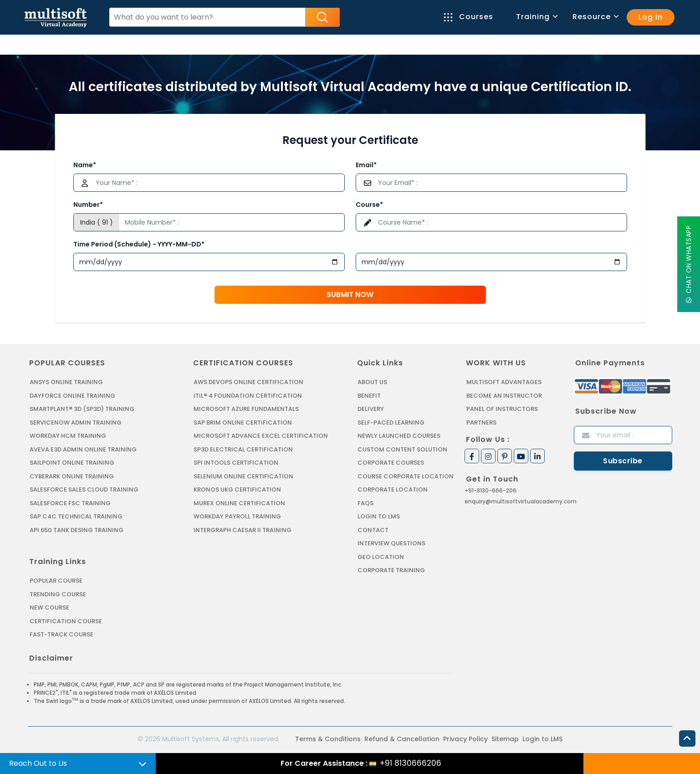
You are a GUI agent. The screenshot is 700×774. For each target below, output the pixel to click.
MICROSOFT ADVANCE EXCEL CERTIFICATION (261, 436)
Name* (85, 165)
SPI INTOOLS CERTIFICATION (236, 463)
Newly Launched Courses (399, 436)
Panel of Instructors (502, 409)
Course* (369, 205)
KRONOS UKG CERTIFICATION (237, 490)
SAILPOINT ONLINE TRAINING (72, 463)
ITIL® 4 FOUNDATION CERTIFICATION (248, 396)
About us (372, 382)
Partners (481, 423)
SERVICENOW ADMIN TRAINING (76, 423)
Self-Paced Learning (391, 423)
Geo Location (381, 557)
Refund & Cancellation (402, 739)
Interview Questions (391, 543)
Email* (366, 165)
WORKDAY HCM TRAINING (68, 436)
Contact (373, 530)
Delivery (371, 409)
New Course (49, 607)
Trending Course (58, 594)
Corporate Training (391, 570)
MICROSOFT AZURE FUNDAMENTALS (246, 409)
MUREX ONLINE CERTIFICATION (239, 503)
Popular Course (56, 581)
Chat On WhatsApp (689, 264)
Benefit (369, 396)
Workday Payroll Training (237, 516)
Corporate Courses (391, 463)
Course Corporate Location (406, 476)
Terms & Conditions (328, 739)
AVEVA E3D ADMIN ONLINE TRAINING (83, 449)
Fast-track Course (61, 634)
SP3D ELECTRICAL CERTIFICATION (243, 449)
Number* (88, 205)
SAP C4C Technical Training (76, 516)
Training (536, 17)
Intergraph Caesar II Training (243, 530)
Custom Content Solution (402, 449)
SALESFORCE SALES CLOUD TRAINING (84, 490)
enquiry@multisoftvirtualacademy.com (521, 501)
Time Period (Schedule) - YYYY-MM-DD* (139, 244)
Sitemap (505, 739)
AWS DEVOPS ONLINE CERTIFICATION (248, 382)
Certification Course (66, 621)
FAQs (365, 503)
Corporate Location (393, 490)
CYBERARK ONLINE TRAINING (72, 476)
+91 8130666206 (411, 763)
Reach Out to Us (38, 763)
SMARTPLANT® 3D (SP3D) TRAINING (82, 409)
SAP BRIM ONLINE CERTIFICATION (243, 423)
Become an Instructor (504, 396)
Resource (595, 17)
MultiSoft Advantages (504, 382)
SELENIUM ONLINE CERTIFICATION (243, 476)
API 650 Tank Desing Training (77, 530)
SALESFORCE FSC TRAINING (70, 503)
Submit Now (350, 295)
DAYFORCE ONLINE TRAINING (72, 396)
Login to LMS (379, 516)
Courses (469, 17)
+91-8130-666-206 (491, 490)
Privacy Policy (465, 739)
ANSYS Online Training (66, 382)
